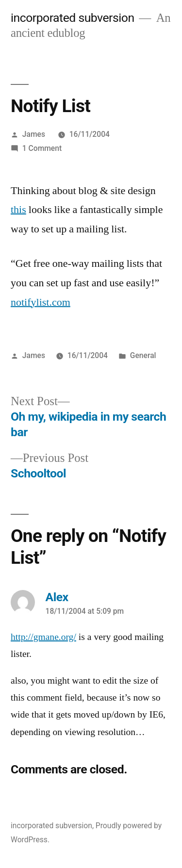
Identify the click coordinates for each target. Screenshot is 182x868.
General (143, 355)
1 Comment (42, 148)
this (18, 210)
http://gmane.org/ (43, 637)
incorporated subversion (73, 18)
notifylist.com (41, 302)
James (34, 134)
